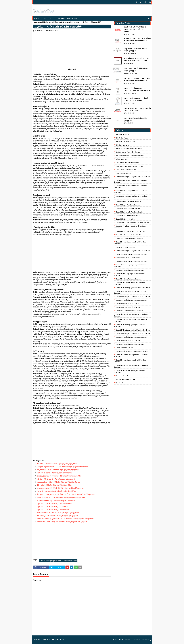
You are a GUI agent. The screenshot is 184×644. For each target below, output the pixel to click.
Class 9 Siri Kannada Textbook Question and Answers (136, 99)
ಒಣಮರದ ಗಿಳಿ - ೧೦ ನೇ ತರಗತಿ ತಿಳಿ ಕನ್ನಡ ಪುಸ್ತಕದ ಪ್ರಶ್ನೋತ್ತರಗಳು (58, 513)
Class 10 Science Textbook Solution (128, 208)
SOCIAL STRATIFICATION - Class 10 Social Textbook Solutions (137, 40)
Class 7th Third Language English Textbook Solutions (130, 283)
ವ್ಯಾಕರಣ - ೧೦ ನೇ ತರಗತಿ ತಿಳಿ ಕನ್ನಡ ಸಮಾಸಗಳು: (52, 506)
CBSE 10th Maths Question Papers (127, 163)
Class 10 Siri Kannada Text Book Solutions (130, 212)
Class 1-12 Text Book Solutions (54, 640)
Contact (128, 640)
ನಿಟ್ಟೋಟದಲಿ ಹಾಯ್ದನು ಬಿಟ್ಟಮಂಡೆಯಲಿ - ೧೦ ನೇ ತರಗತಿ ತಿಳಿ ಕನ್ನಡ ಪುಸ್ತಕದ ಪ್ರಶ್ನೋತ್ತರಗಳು (66, 494)
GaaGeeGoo (39, 31)
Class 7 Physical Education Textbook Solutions (132, 261)
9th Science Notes (122, 159)
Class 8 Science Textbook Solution (128, 304)
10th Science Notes (123, 145)
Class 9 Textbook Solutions (125, 348)
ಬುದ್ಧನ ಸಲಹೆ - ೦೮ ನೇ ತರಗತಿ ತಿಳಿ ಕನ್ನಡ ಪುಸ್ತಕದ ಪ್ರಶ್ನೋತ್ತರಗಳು (135, 50)
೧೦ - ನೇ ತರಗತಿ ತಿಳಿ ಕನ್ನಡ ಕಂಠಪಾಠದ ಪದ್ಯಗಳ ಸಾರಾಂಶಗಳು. (56, 500)
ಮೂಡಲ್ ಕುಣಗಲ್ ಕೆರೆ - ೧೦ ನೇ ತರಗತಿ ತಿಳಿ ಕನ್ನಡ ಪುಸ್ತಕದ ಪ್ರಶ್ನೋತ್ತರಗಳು (60, 488)
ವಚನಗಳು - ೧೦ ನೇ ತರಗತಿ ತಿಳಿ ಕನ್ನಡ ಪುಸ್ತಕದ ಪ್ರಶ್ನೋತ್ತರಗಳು (56, 491)
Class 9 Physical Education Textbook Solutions (132, 337)
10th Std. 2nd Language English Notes (129, 149)
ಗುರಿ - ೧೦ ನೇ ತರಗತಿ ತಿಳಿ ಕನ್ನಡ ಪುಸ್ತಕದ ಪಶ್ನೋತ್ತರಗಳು (54, 485)
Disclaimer (136, 640)
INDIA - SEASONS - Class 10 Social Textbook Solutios (137, 109)
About (121, 640)
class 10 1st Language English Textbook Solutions (133, 177)
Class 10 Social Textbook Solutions (128, 216)
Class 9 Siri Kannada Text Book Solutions (130, 344)
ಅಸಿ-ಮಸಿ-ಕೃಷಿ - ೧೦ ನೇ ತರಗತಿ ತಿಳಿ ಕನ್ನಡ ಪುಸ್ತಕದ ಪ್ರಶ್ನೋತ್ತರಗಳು (57, 516)
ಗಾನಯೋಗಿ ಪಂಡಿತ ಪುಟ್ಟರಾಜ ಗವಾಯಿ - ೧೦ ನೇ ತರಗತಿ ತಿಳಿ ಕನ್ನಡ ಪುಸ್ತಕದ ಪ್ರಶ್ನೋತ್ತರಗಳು (65, 519)
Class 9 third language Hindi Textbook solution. (132, 351)
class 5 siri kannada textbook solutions (130, 238)
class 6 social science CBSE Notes (128, 258)
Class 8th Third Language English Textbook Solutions (130, 326)
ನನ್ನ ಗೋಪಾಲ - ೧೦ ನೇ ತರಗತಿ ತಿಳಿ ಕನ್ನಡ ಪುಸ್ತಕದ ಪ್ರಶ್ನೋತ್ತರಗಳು (58, 470)
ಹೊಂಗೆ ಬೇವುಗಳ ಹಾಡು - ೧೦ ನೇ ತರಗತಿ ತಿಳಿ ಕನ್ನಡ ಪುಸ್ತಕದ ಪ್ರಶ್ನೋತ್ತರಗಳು (61, 497)
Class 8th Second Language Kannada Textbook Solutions (131, 315)
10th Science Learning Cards (126, 141)
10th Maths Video (122, 138)
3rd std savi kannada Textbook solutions (130, 156)
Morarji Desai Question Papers (126, 379)
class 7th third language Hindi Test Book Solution (133, 288)
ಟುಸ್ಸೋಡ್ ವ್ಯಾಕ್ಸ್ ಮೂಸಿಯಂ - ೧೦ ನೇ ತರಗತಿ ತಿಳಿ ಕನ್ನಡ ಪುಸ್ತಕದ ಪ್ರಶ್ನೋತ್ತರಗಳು (62, 467)
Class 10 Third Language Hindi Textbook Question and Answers (137, 89)
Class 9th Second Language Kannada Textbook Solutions (131, 356)
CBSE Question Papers (124, 173)
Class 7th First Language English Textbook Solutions (129, 275)
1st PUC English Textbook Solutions (128, 152)
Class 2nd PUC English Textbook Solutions (130, 231)
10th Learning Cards (123, 134)
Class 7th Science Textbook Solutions (129, 279)
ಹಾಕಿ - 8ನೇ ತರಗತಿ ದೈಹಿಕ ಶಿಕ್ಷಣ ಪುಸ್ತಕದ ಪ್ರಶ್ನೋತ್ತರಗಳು (135, 119)
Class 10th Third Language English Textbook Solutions (130, 227)
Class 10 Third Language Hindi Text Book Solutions (133, 223)
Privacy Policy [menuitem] (72, 19)
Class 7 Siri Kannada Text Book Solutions (130, 270)
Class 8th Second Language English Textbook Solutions (130, 320)
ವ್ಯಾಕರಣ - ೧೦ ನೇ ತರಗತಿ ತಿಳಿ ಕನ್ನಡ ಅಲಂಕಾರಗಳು (53, 509)
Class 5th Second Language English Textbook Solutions (130, 243)
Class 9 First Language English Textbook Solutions (133, 334)
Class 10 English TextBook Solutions (128, 205)
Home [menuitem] (37, 19)
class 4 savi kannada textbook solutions (130, 235)
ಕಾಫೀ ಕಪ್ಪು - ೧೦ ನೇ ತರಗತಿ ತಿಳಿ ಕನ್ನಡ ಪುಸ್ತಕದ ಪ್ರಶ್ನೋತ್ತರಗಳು (57, 464)
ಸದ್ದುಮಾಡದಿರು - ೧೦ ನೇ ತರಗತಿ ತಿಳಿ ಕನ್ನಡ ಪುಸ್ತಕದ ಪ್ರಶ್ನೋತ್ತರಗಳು (58, 482)
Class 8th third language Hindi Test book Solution (133, 330)
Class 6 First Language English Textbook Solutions (133, 251)
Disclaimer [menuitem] (61, 19)
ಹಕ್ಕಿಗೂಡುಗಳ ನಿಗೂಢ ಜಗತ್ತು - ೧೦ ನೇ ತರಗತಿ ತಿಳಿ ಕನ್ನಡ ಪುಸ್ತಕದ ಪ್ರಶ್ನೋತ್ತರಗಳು (62, 522)
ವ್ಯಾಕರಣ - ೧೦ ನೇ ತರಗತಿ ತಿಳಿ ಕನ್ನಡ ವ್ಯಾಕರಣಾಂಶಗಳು (54, 503)
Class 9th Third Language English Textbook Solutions (130, 371)
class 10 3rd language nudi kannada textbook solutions (131, 197)
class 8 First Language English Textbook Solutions (133, 297)
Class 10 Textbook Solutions (126, 219)
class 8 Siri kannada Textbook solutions (130, 311)
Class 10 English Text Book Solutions (128, 201)
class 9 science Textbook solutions (128, 341)
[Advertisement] (72, 49)
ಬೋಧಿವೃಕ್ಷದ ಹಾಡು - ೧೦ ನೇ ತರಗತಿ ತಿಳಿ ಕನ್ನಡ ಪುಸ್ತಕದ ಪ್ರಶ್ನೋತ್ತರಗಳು (59, 476)
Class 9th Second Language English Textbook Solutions (130, 361)
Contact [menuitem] (52, 19)
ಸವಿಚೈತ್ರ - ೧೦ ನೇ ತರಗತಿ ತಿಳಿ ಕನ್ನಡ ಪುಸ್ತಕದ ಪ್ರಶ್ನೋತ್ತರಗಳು (56, 479)
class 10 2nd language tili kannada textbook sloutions (56, 22)
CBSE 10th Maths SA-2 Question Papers (129, 166)
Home (35, 22)
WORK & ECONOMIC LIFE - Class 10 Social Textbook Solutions (137, 79)
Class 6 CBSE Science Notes (126, 247)
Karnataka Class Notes (124, 376)
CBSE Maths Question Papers (126, 170)
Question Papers (122, 383)
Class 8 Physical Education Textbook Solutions (132, 300)
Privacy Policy (146, 640)
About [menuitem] (44, 19)
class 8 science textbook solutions (128, 307)
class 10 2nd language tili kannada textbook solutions (131, 192)
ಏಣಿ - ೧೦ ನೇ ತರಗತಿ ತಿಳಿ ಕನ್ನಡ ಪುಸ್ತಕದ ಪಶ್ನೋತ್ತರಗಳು (56, 473)
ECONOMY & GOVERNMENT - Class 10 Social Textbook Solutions (136, 29)
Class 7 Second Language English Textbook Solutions (130, 266)
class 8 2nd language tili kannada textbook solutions (130, 292)
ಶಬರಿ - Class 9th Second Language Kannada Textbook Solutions (137, 60)
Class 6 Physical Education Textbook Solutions (132, 254)
